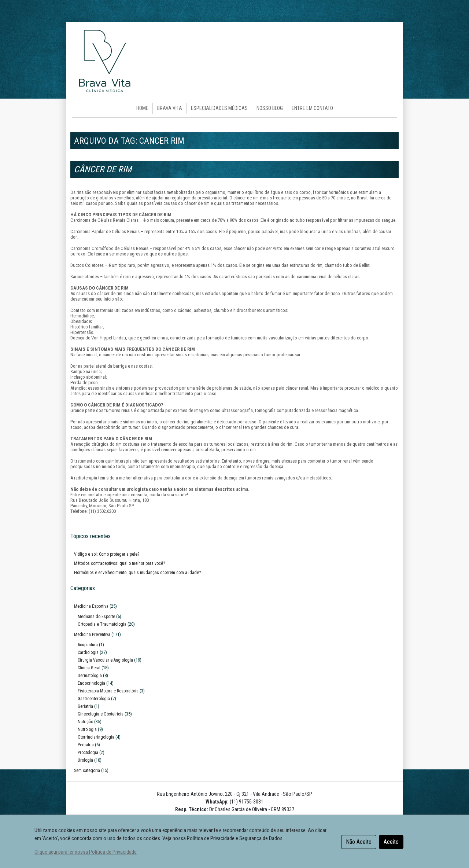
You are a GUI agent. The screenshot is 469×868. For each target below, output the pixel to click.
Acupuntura (88, 645)
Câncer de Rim (103, 169)
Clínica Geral (89, 668)
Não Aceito (359, 842)
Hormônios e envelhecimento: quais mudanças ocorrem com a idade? (137, 573)
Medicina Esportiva (91, 606)
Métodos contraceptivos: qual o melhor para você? (119, 563)
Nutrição (85, 722)
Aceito (391, 842)
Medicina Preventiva (92, 635)
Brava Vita (170, 108)
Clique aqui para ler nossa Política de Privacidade (86, 852)
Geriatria (85, 706)
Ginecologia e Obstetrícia (101, 714)
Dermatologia (90, 676)
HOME (142, 108)
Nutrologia (87, 729)
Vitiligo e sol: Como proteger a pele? (107, 554)
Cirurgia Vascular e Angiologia (105, 660)
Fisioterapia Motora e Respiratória (108, 691)
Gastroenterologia (94, 699)
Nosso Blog (270, 108)
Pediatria (86, 745)
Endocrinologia (91, 683)
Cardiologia (88, 652)
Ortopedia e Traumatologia (102, 624)
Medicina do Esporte (96, 617)
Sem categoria (87, 770)
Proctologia (88, 753)
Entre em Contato (312, 108)
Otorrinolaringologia (96, 737)
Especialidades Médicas (219, 108)
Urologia (85, 760)
